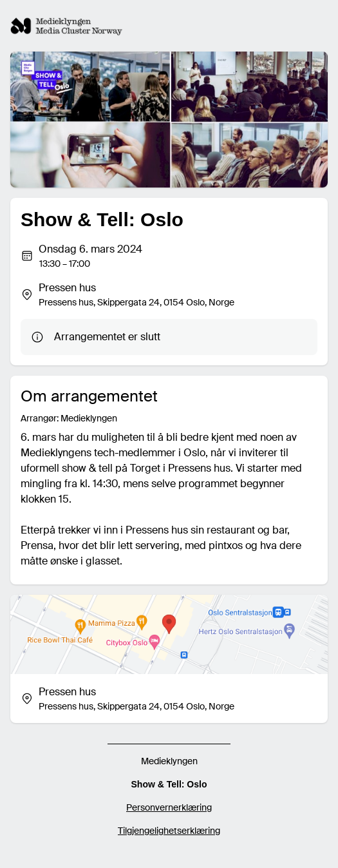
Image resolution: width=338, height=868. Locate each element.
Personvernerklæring (169, 807)
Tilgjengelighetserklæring (169, 831)
